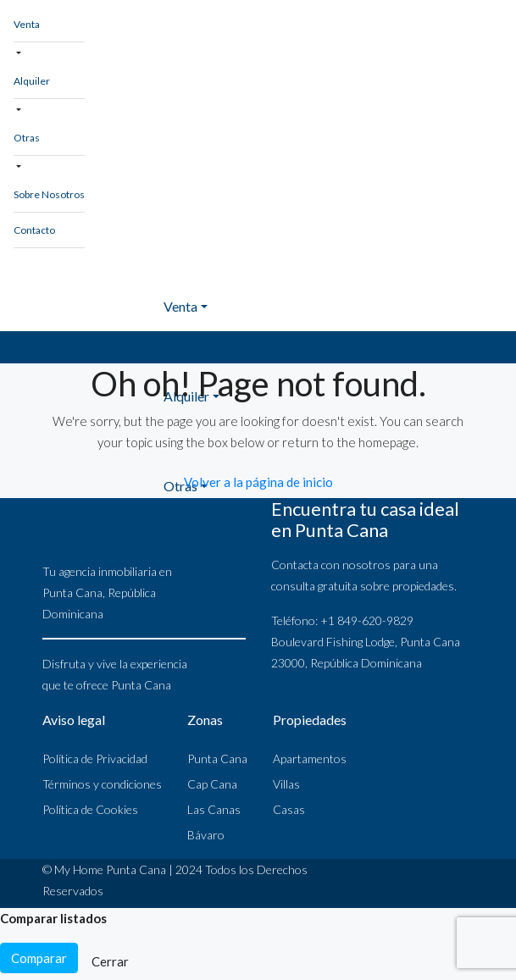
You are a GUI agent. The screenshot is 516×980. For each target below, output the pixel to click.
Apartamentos (310, 759)
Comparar (39, 958)
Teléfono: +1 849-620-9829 (342, 620)
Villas (286, 784)
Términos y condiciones (102, 784)
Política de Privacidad (95, 759)
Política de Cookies (90, 809)
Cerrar (110, 961)
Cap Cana (212, 784)
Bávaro (206, 835)
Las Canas (214, 809)
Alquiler (32, 81)
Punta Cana (217, 759)
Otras (27, 138)
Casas (289, 809)
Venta (27, 24)
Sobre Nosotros (49, 194)
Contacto (34, 230)
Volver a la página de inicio (258, 482)
